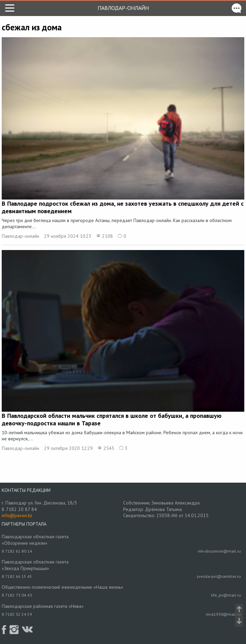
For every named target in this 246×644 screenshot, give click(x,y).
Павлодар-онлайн (123, 8)
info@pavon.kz (17, 515)
